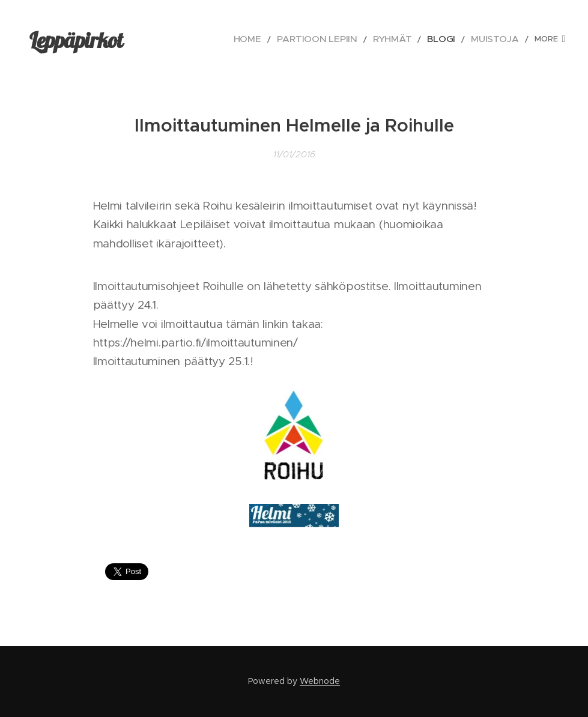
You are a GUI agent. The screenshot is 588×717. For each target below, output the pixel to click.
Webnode (320, 681)
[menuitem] (204, 39)
